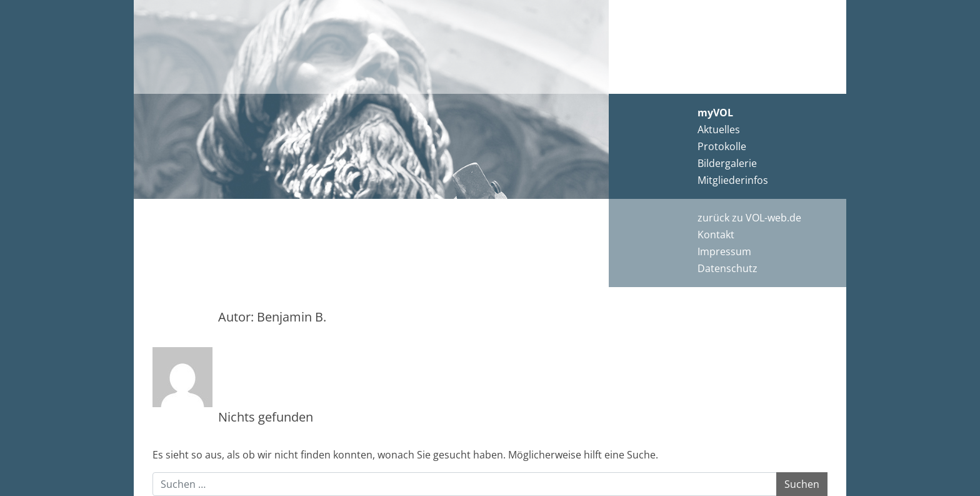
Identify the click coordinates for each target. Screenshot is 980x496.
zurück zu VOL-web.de (749, 218)
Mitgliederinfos (733, 180)
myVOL (715, 113)
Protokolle (722, 146)
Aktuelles (719, 129)
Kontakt (716, 235)
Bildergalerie (727, 163)
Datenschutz (727, 268)
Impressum (724, 251)
